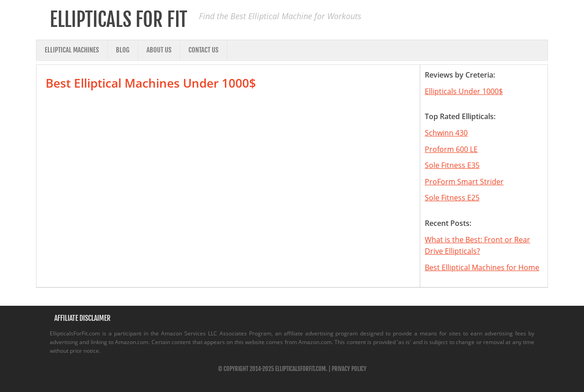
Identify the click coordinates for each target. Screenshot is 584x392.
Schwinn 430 (446, 133)
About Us (159, 50)
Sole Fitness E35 (452, 165)
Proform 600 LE (451, 149)
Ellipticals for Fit (119, 20)
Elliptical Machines (72, 50)
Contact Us (203, 50)
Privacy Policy (349, 369)
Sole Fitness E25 (452, 198)
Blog (123, 50)
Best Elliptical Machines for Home (482, 267)
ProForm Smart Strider (464, 182)
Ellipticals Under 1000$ (464, 91)
